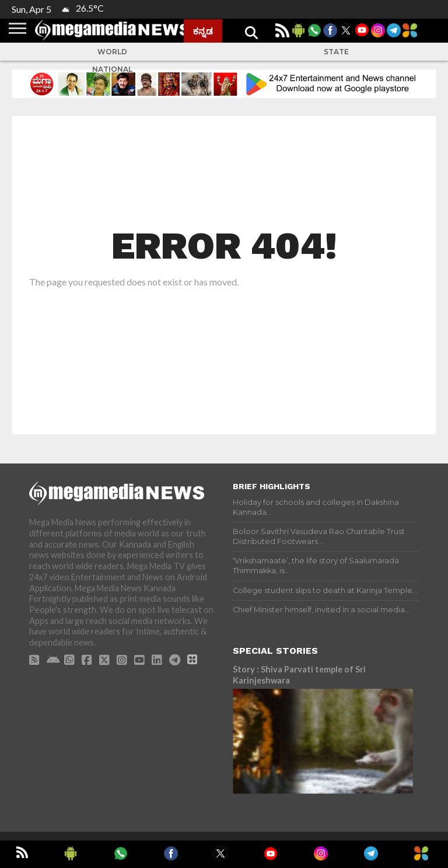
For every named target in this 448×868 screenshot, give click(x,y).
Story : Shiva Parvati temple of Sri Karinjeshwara (299, 675)
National (112, 69)
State (336, 52)
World (112, 52)
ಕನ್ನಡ (203, 31)
